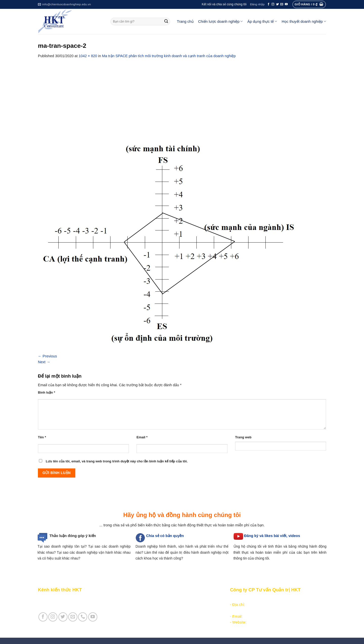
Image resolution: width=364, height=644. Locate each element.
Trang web (243, 437)
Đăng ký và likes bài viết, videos (272, 536)
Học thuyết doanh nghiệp (304, 21)
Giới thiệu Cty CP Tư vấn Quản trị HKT (70, 605)
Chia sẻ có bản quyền (165, 536)
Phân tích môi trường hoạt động (160, 599)
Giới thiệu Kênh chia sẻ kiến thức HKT (69, 599)
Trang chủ (185, 22)
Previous (47, 356)
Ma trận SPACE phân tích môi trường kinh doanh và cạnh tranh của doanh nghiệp (169, 56)
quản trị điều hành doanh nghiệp (196, 552)
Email (142, 437)
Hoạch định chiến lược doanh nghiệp (164, 605)
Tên (42, 437)
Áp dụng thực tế (262, 21)
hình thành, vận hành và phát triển (187, 546)
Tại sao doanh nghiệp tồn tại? (62, 546)
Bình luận (47, 392)
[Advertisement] (182, 97)
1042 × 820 (88, 56)
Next (44, 362)
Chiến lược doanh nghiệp (221, 21)
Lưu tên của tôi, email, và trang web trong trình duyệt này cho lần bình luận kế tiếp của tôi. (117, 461)
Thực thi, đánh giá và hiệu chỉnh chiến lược (169, 610)
